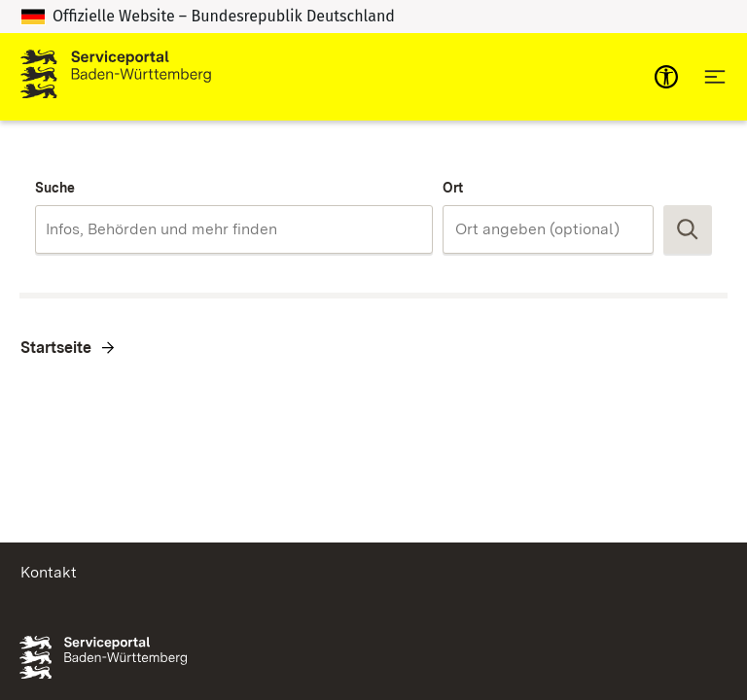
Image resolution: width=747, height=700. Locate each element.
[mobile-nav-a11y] (666, 77)
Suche (55, 188)
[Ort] (548, 229)
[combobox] (234, 229)
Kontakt (49, 572)
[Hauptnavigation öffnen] (715, 77)
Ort (453, 188)
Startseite (56, 348)
